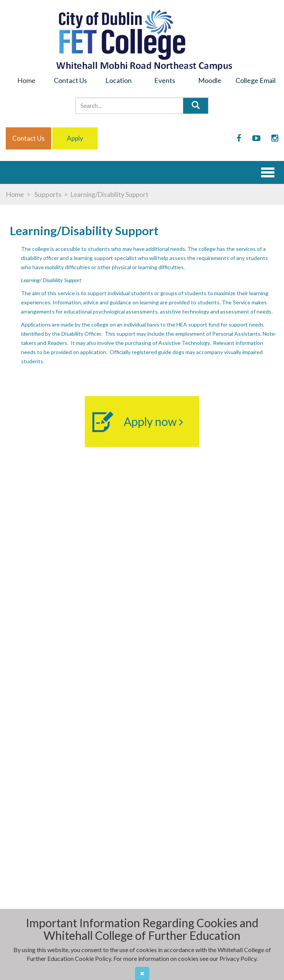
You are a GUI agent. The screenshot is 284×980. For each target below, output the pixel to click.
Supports (47, 194)
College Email (256, 80)
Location (119, 80)
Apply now (153, 421)
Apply (75, 138)
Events (165, 80)
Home (26, 80)
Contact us (28, 138)
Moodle (210, 80)
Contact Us (70, 80)
